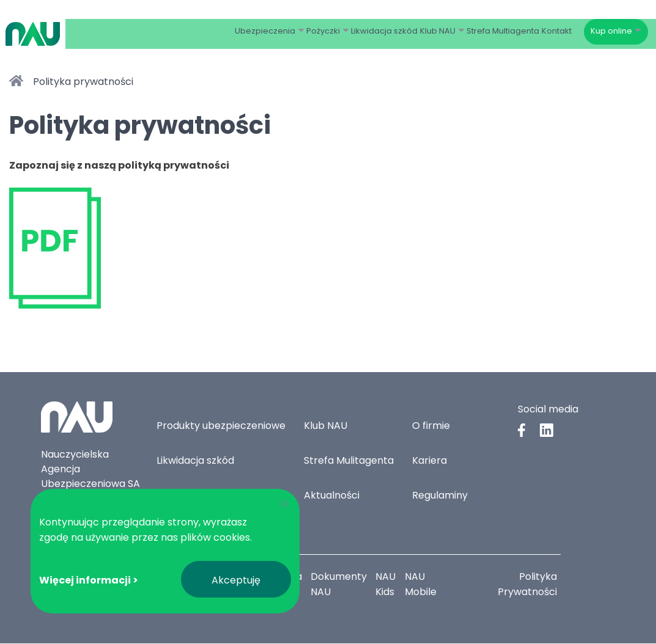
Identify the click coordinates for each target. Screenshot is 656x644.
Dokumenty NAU (339, 585)
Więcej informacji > (89, 580)
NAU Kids (387, 585)
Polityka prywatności (83, 82)
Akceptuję (236, 580)
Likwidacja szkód (195, 461)
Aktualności (332, 496)
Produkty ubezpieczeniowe (221, 426)
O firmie (431, 426)
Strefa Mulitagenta (349, 461)
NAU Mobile (422, 585)
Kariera (429, 461)
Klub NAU (326, 426)
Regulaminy (440, 496)
